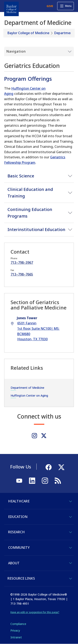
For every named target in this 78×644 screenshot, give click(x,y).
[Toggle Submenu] (39, 52)
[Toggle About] (71, 563)
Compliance (18, 624)
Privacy (15, 630)
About (14, 563)
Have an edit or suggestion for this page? (35, 612)
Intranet (16, 637)
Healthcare (19, 501)
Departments (65, 33)
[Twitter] (44, 436)
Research (16, 532)
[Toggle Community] (71, 548)
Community (19, 548)
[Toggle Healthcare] (71, 501)
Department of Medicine (27, 388)
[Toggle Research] (71, 532)
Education (18, 517)
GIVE (50, 6)
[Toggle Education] (71, 517)
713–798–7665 (22, 274)
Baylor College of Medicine (28, 33)
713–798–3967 (22, 262)
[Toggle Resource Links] (71, 579)
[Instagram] (34, 436)
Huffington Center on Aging (29, 395)
